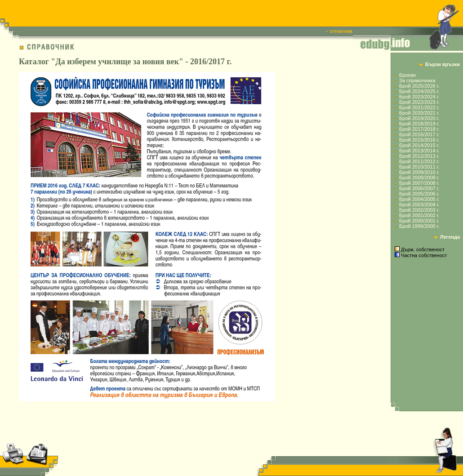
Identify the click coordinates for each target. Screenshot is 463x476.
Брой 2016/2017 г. (419, 134)
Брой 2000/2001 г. (419, 221)
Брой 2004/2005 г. (419, 199)
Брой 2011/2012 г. (419, 161)
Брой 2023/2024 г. (419, 97)
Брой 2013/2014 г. (419, 151)
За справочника (417, 80)
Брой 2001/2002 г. (419, 215)
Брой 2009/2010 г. (419, 172)
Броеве (407, 75)
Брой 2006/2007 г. (419, 188)
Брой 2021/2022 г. (419, 107)
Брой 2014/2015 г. (419, 145)
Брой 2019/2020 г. (419, 118)
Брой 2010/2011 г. (419, 167)
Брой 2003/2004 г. (419, 205)
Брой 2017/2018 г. (419, 129)
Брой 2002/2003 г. (419, 210)
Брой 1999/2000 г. (419, 226)
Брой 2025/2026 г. (419, 86)
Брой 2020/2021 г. (419, 113)
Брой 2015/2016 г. (419, 140)
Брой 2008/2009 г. (419, 178)
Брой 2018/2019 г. (419, 124)
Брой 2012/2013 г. (419, 156)
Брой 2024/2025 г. (419, 91)
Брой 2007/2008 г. (419, 183)
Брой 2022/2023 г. (419, 102)
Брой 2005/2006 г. (419, 194)
